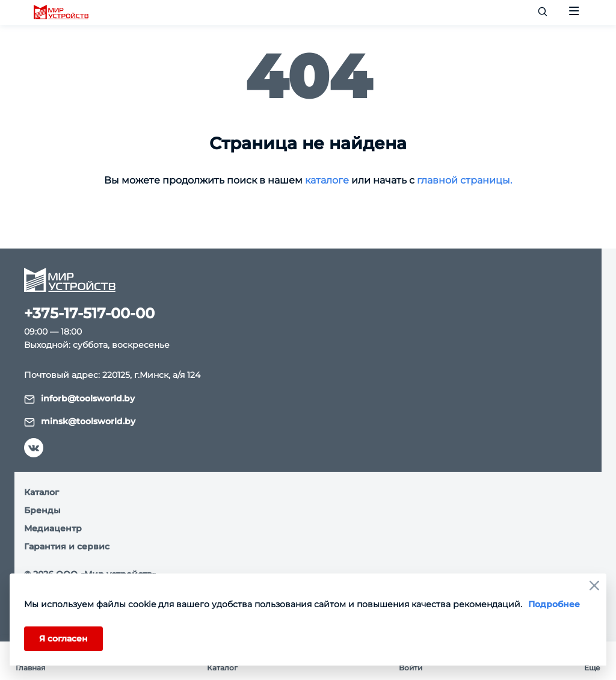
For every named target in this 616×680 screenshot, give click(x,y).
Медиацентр (53, 528)
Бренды (42, 510)
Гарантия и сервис (67, 546)
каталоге (327, 180)
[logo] (61, 13)
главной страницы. (464, 180)
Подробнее (554, 604)
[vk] (34, 448)
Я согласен (63, 638)
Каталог (42, 492)
